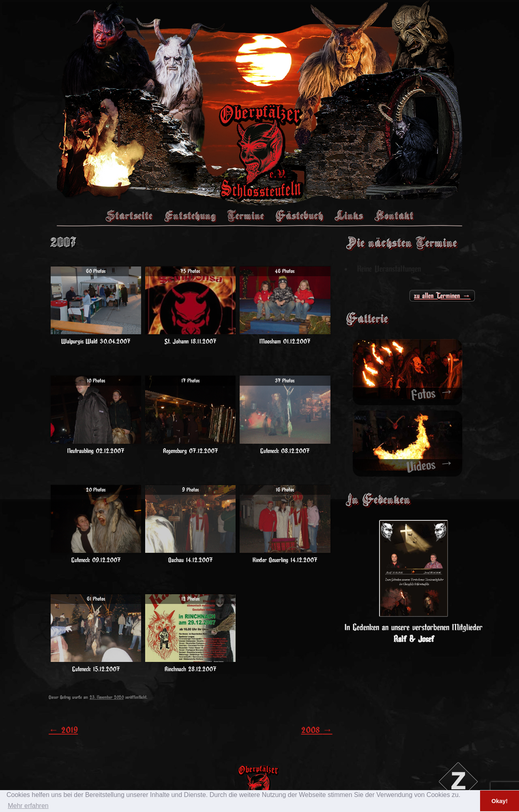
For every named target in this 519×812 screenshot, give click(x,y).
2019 (63, 730)
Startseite (129, 215)
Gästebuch (299, 215)
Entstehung (190, 215)
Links (349, 215)
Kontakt (394, 215)
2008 (317, 730)
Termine (246, 215)
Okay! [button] (500, 801)
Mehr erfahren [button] (28, 806)
